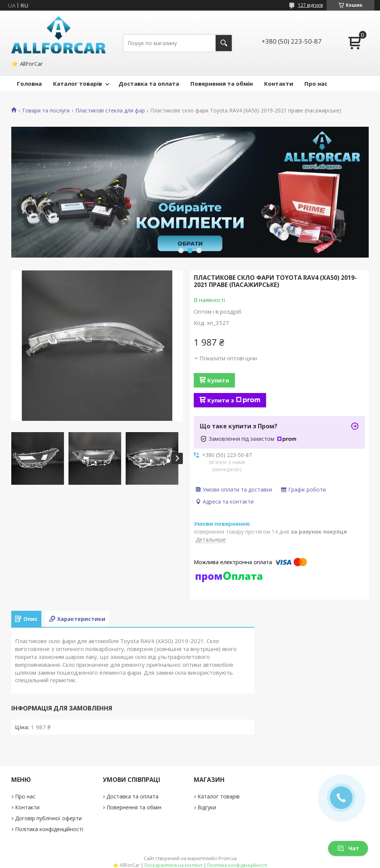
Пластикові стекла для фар (110, 111)
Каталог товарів (78, 83)
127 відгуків (310, 5)
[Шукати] (224, 43)
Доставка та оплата (149, 83)
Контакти (279, 83)
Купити (218, 380)
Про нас (316, 83)
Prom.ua (228, 858)
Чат (348, 848)
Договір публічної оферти (48, 818)
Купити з (234, 400)
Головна (29, 83)
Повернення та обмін (222, 83)
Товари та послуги (46, 111)
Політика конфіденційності (49, 829)
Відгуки (207, 807)
